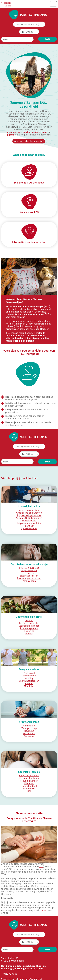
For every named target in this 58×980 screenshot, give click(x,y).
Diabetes (29, 783)
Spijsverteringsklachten (29, 515)
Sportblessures (29, 528)
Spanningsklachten (29, 681)
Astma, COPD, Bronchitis (29, 518)
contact (44, 910)
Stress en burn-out (29, 568)
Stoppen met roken (29, 626)
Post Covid (29, 673)
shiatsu (26, 132)
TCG (41, 866)
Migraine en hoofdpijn (29, 523)
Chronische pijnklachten (29, 513)
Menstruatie (29, 726)
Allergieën (29, 526)
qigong (10, 135)
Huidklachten (29, 521)
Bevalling (29, 731)
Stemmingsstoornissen (29, 578)
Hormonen (29, 733)
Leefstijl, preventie (29, 623)
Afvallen (29, 620)
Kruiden (29, 683)
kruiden (36, 132)
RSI (29, 791)
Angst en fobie (29, 570)
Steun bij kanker (29, 781)
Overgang (29, 736)
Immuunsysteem (29, 628)
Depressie (29, 573)
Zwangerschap (29, 728)
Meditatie (29, 686)
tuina (44, 132)
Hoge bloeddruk (29, 786)
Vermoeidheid (29, 676)
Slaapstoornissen (29, 576)
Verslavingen (29, 581)
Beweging (29, 631)
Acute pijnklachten (29, 510)
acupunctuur (14, 132)
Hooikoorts (29, 789)
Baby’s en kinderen (29, 775)
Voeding (29, 634)
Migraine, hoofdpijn (29, 778)
